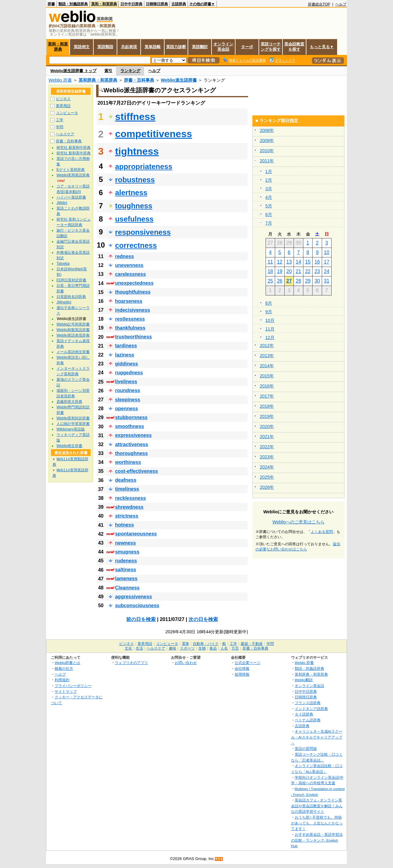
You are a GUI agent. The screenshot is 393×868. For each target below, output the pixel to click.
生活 (139, 648)
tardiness (126, 346)
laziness (125, 355)
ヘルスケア (65, 134)
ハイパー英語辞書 (71, 197)
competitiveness (154, 134)
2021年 (267, 437)
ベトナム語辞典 (308, 720)
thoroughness (132, 453)
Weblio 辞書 (60, 80)
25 (270, 281)
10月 (270, 320)
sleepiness (128, 400)
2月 (269, 180)
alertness (131, 193)
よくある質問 (322, 532)
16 (317, 262)
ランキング (130, 71)
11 (270, 262)
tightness (137, 151)
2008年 (267, 130)
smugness (127, 552)
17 (327, 262)
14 (298, 262)
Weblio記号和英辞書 (73, 324)
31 (327, 281)
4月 (269, 197)
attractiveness (132, 444)
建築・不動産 (252, 644)
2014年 (267, 366)
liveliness (126, 382)
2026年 (267, 487)
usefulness (134, 219)
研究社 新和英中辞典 (74, 153)
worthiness (128, 462)
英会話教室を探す (294, 47)
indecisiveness (133, 310)
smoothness (130, 426)
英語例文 (82, 47)
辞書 (51, 4)
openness (127, 409)
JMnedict (64, 302)
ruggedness (129, 373)
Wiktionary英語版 (71, 429)
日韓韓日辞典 (157, 4)
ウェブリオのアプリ (131, 663)
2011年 (267, 161)
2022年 (267, 447)
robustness (135, 180)
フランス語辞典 (308, 703)
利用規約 (62, 680)
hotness (125, 525)
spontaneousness (136, 534)
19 (280, 271)
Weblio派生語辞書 (179, 80)
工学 (60, 120)
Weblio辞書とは (67, 663)
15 (308, 262)
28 (298, 281)
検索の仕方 (64, 668)
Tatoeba (63, 264)
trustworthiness (134, 337)
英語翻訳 (200, 47)
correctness (136, 245)
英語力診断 (176, 47)
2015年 (267, 376)
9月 (269, 312)
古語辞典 (179, 4)
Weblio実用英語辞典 (73, 175)
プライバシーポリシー (73, 686)
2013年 (267, 356)
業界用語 (63, 106)
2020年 (267, 426)
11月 (270, 329)
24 (327, 271)
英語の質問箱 (306, 748)
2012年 (267, 345)
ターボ (247, 47)
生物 (202, 648)
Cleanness (127, 588)
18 (270, 271)
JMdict (62, 203)
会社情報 (242, 668)
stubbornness (131, 417)
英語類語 (105, 47)
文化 (128, 648)
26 (280, 281)
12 (280, 262)
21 (298, 271)
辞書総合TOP (319, 4)
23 (317, 271)
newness (126, 543)
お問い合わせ (186, 663)
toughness (134, 206)
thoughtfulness (133, 292)
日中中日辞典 (131, 4)
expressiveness (133, 435)
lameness (126, 579)
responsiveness (143, 232)
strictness (127, 516)
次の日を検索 (203, 619)
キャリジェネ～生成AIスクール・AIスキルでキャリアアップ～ (317, 737)
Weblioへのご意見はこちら (298, 522)
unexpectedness (134, 283)
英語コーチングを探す (271, 47)
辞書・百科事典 (139, 80)
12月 (270, 338)
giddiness (127, 364)
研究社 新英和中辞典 (74, 148)
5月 (269, 206)
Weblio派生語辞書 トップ (73, 71)
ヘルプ (341, 4)
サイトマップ (66, 691)
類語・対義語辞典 (73, 4)
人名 (224, 648)
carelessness (131, 274)
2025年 (267, 477)
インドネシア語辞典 (311, 709)
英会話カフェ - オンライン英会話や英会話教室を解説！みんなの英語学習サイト (317, 806)
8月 (269, 303)
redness (125, 256)
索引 (108, 71)
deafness (126, 480)
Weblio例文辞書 (69, 446)
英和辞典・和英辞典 (98, 80)
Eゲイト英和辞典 (71, 170)
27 (289, 281)
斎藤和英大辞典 (69, 402)
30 (317, 281)
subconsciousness (137, 606)
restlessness (130, 319)
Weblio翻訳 (304, 680)
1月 (269, 172)
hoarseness (129, 301)
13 (289, 262)
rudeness (126, 561)
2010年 (267, 151)
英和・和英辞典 (104, 4)
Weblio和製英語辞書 (73, 330)
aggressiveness (134, 597)
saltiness (126, 570)
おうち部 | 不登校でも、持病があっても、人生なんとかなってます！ (317, 823)
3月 (269, 189)
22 (308, 271)
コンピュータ (67, 113)
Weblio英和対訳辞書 (73, 418)
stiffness (135, 117)
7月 (269, 223)
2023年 (267, 457)
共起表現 (129, 47)
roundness (128, 390)
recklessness (131, 498)
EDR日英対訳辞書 (71, 280)
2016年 (267, 386)
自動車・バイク (206, 644)
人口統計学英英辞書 (73, 424)
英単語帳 (153, 47)
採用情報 (242, 674)
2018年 (267, 406)
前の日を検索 (141, 619)
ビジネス (63, 99)
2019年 (267, 416)
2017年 (267, 396)
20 (289, 271)
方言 (235, 648)
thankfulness (130, 328)
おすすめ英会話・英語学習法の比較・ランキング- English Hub (317, 840)
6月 (269, 214)
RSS (219, 859)
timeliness (127, 489)
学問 (60, 127)
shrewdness (129, 507)
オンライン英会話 (223, 47)
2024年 (267, 467)
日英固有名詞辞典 (71, 297)
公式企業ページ (247, 663)
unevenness (129, 265)
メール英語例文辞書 (73, 352)
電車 (185, 644)
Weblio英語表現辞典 (73, 335)
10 (327, 252)
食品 (213, 648)
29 (308, 281)
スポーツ (187, 648)
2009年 (267, 141)
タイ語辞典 (304, 714)
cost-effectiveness (137, 471)
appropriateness (144, 166)
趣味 (173, 648)
